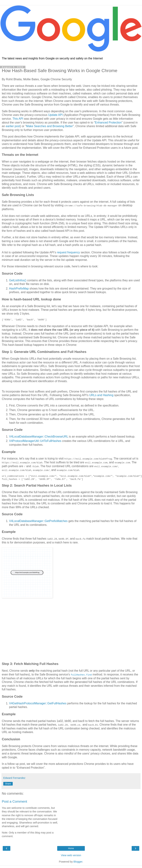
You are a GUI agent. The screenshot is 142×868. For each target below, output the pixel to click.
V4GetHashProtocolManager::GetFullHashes (38, 703)
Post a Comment (14, 801)
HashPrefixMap (19, 289)
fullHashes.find (81, 674)
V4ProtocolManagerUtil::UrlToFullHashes (35, 441)
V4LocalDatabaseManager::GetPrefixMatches (38, 521)
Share (8, 784)
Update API (55, 115)
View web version (71, 855)
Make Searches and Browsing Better (49, 126)
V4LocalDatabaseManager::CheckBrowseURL (39, 437)
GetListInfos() (18, 280)
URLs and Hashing (101, 395)
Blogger (78, 861)
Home (71, 848)
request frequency (68, 252)
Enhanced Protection (108, 123)
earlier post (13, 126)
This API (18, 119)
